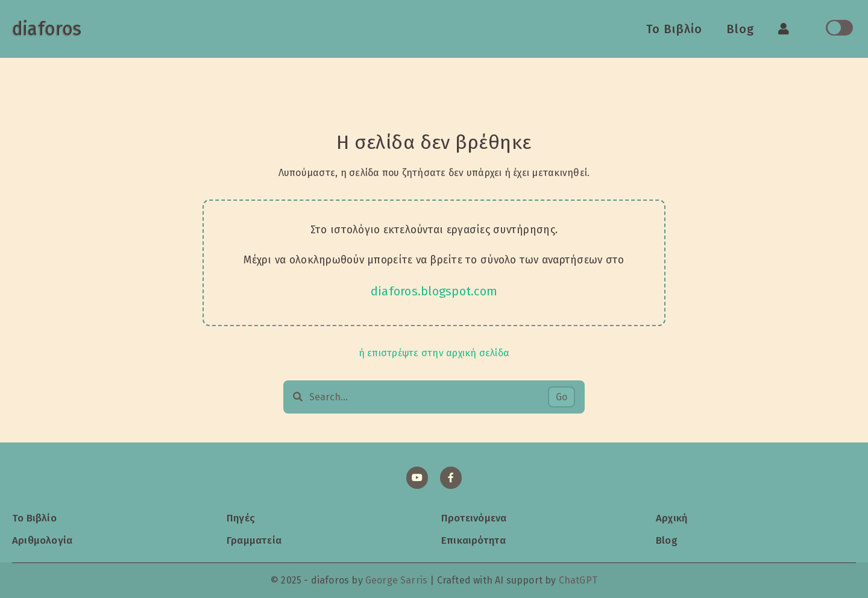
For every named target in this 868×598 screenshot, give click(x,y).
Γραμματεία (254, 540)
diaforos (47, 29)
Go (561, 397)
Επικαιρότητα (473, 540)
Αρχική (671, 518)
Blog (740, 29)
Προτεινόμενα (474, 518)
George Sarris (396, 580)
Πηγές (241, 518)
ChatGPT (578, 580)
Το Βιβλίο (674, 29)
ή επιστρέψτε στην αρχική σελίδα (434, 353)
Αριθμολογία (42, 540)
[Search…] (428, 397)
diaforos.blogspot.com (434, 291)
